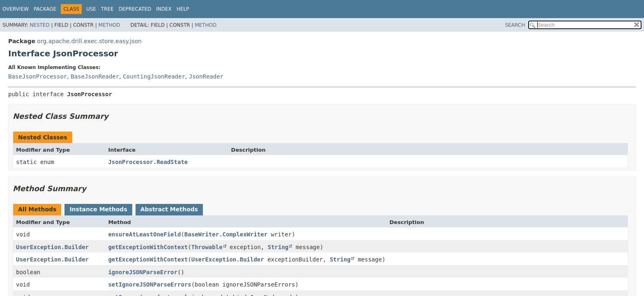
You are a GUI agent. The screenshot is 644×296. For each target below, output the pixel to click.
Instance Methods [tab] (98, 209)
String (278, 247)
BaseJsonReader (95, 76)
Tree (107, 9)
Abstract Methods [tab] (169, 209)
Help (183, 9)
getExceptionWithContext (148, 247)
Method (109, 25)
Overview (16, 9)
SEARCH (515, 25)
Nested (39, 25)
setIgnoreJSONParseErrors (149, 284)
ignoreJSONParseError (143, 272)
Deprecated (135, 9)
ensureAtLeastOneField (144, 234)
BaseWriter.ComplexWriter (226, 234)
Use (91, 9)
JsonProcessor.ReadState (148, 162)
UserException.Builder (52, 247)
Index (164, 9)
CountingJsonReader (154, 76)
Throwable (207, 247)
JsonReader (206, 76)
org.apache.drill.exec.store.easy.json (89, 41)
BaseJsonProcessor (38, 76)
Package (45, 9)
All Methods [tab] (37, 209)
